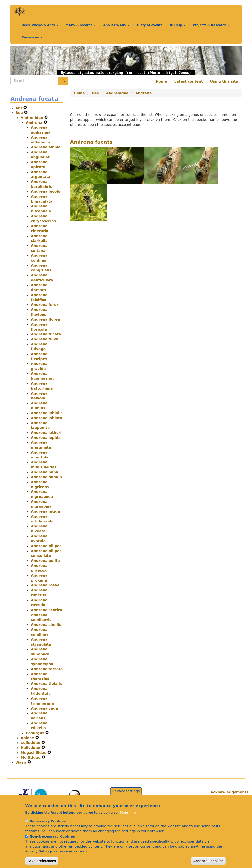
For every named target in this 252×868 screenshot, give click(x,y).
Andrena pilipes (46, 546)
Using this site (224, 81)
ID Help (178, 25)
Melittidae (31, 758)
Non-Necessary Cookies (52, 842)
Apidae (28, 738)
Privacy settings (126, 797)
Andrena (35, 123)
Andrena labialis (47, 413)
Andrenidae (32, 118)
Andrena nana (45, 472)
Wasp (21, 762)
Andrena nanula (46, 477)
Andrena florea (45, 319)
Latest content (188, 81)
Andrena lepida (46, 438)
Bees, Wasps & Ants (40, 25)
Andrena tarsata (47, 669)
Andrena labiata (47, 418)
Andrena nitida (45, 511)
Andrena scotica (47, 610)
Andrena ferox (45, 305)
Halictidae (31, 748)
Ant (19, 108)
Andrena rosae (45, 585)
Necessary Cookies (48, 827)
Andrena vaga (45, 708)
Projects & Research (212, 25)
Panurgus (36, 733)
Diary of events (150, 25)
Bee (20, 113)
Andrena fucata (46, 334)
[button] (28, 61)
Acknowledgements (224, 792)
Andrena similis (46, 625)
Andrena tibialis (46, 684)
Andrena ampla (46, 147)
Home (161, 81)
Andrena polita (45, 561)
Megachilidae (34, 753)
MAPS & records (81, 25)
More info (128, 818)
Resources (32, 37)
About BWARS (117, 25)
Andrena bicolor (47, 191)
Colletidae (31, 743)
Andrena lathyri (46, 433)
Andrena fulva (45, 339)
